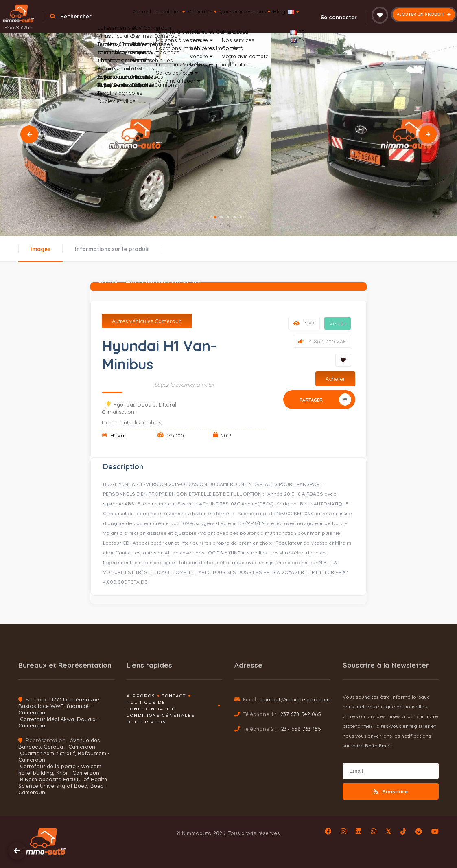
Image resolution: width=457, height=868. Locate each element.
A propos (141, 696)
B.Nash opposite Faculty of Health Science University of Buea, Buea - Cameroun (63, 786)
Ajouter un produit (424, 14)
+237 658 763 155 (300, 729)
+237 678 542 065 (19, 27)
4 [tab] (234, 217)
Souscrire (391, 791)
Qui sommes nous (282, 22)
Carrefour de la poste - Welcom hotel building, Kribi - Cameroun (60, 769)
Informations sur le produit (112, 249)
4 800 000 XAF (322, 341)
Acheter (335, 379)
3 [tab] (228, 217)
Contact (174, 696)
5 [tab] (241, 217)
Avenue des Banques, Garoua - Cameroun (59, 743)
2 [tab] (221, 217)
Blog (326, 22)
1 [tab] (215, 217)
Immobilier (182, 22)
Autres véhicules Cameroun (147, 321)
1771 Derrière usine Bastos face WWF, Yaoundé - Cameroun (59, 706)
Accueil (144, 22)
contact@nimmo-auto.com (295, 699)
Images (40, 249)
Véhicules (227, 22)
